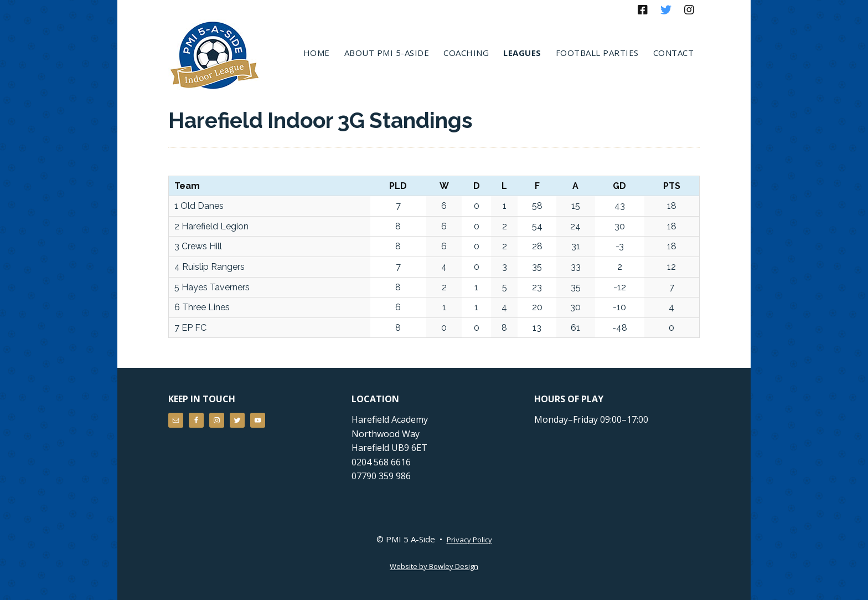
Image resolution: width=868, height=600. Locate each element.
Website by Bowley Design (434, 566)
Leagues (522, 53)
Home (317, 53)
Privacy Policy (469, 540)
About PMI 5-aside (387, 53)
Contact (674, 53)
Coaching (466, 53)
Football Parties (597, 53)
